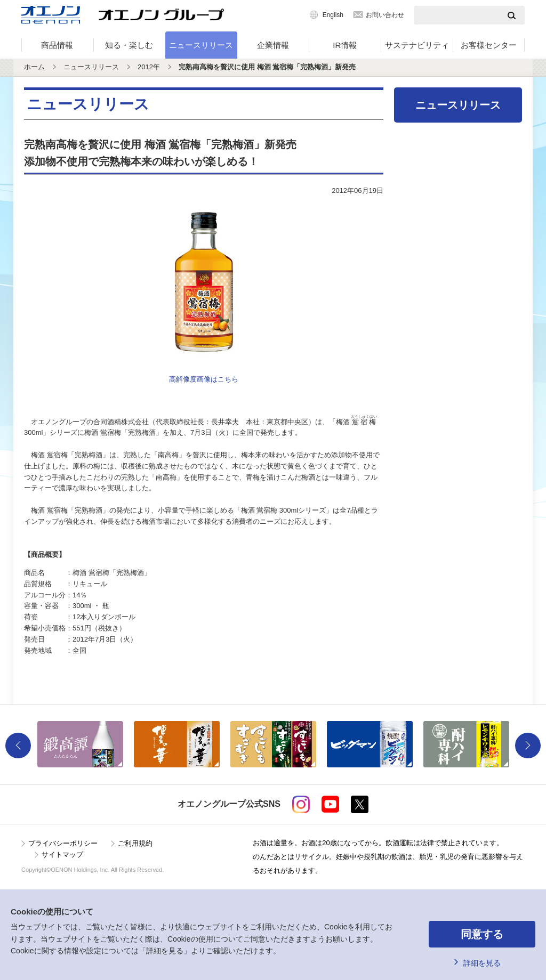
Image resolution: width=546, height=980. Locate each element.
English (333, 15)
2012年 (149, 67)
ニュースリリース (201, 45)
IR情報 (345, 45)
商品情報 (57, 45)
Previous (18, 746)
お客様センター (489, 45)
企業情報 (273, 45)
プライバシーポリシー (63, 843)
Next (528, 746)
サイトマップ (62, 855)
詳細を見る (482, 963)
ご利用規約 (135, 843)
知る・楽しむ (129, 45)
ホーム (34, 67)
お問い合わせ (385, 15)
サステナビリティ (417, 45)
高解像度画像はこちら (204, 379)
